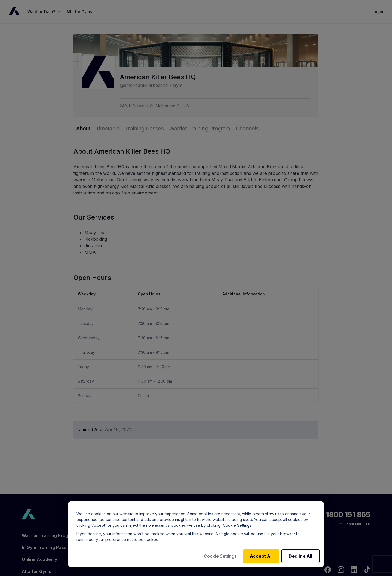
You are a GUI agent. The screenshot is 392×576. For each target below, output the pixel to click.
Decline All (301, 556)
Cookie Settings (220, 556)
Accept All (261, 556)
